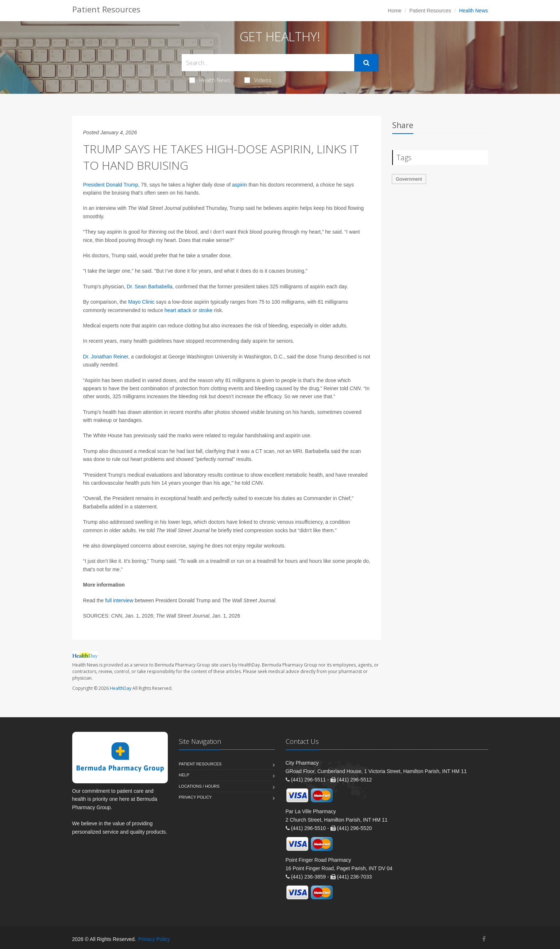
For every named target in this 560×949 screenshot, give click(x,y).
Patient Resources (430, 11)
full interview (119, 600)
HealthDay (121, 688)
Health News (210, 80)
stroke (205, 310)
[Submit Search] (366, 63)
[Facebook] (484, 939)
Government (409, 179)
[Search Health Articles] (268, 63)
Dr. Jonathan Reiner (106, 357)
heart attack (178, 310)
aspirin (240, 185)
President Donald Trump (111, 185)
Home (395, 11)
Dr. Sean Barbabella (149, 287)
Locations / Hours (199, 786)
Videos (258, 80)
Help (184, 775)
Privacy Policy (195, 797)
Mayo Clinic (141, 302)
